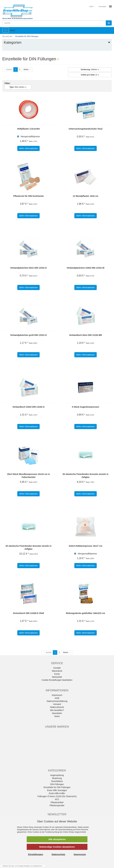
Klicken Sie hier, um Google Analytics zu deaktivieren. (23, 866)
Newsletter (57, 713)
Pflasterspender (57, 805)
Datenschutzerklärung (57, 701)
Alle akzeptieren (57, 839)
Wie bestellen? (57, 710)
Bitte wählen (18, 87)
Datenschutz (58, 854)
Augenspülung (57, 775)
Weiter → (27, 70)
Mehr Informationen (28, 148)
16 (90, 75)
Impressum (57, 695)
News (57, 716)
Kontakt (57, 668)
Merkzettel (57, 677)
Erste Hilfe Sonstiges (57, 790)
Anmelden (103, 6)
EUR (92, 6)
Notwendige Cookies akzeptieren (57, 847)
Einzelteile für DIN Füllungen (57, 787)
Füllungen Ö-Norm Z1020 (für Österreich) (57, 796)
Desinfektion (57, 781)
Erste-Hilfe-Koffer (57, 793)
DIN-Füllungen (57, 784)
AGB (57, 698)
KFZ (57, 799)
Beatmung (57, 778)
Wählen (90, 70)
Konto (57, 674)
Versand (57, 704)
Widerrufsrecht (57, 707)
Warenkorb (57, 671)
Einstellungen (36, 854)
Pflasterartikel (57, 802)
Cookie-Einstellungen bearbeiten (57, 680)
